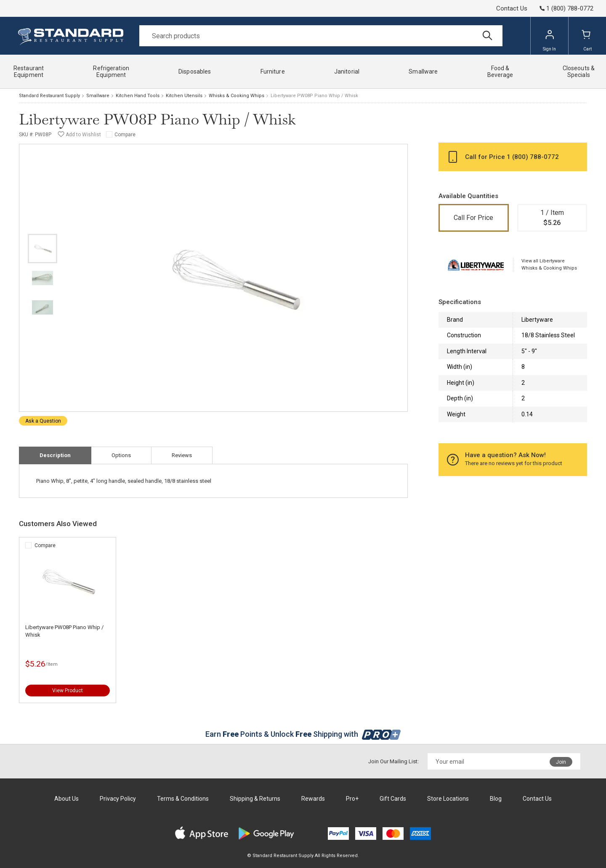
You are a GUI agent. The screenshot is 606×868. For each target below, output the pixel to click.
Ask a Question (43, 421)
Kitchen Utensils (184, 96)
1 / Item (552, 218)
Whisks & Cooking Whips (237, 96)
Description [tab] (55, 455)
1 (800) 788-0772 (533, 157)
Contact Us (512, 8)
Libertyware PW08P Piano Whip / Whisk (64, 631)
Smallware (98, 96)
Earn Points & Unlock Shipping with (303, 734)
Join (561, 762)
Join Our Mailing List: (393, 761)
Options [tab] (121, 455)
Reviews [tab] (182, 455)
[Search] (321, 36)
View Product (68, 691)
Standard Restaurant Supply (49, 96)
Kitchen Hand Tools (138, 96)
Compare (125, 135)
